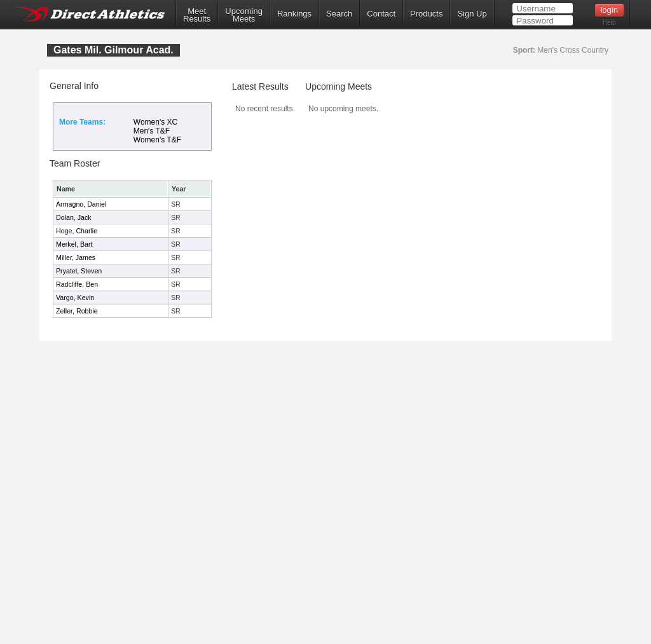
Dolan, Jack (74, 217)
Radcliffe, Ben (77, 284)
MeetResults (197, 15)
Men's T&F (152, 131)
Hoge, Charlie (77, 231)
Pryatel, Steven (79, 271)
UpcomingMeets (244, 15)
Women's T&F (157, 140)
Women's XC (155, 122)
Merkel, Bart (74, 244)
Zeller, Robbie (77, 311)
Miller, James (76, 257)
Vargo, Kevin (75, 298)
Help (609, 23)
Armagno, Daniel (81, 204)
